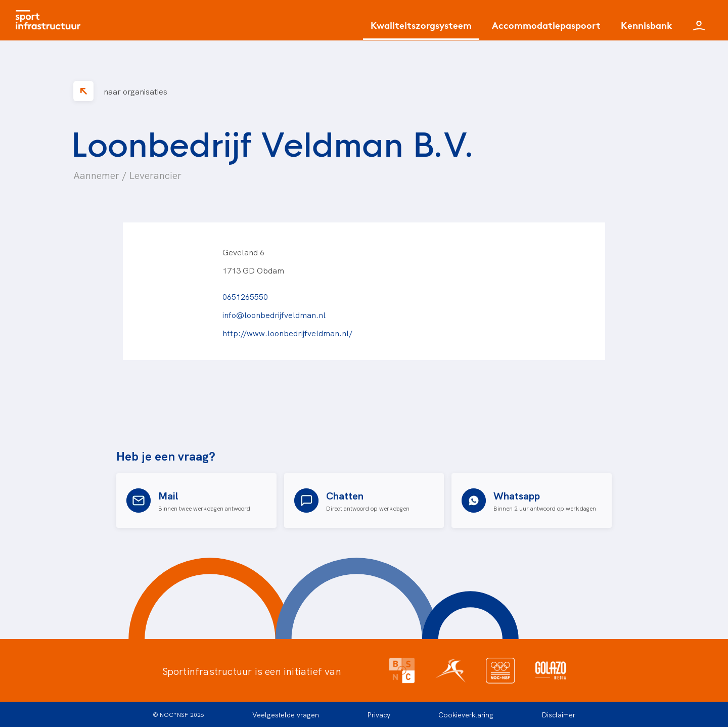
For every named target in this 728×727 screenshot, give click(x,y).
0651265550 (245, 296)
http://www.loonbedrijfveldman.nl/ (287, 333)
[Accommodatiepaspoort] (546, 29)
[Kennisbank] (647, 29)
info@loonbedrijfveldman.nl (274, 314)
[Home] (51, 20)
